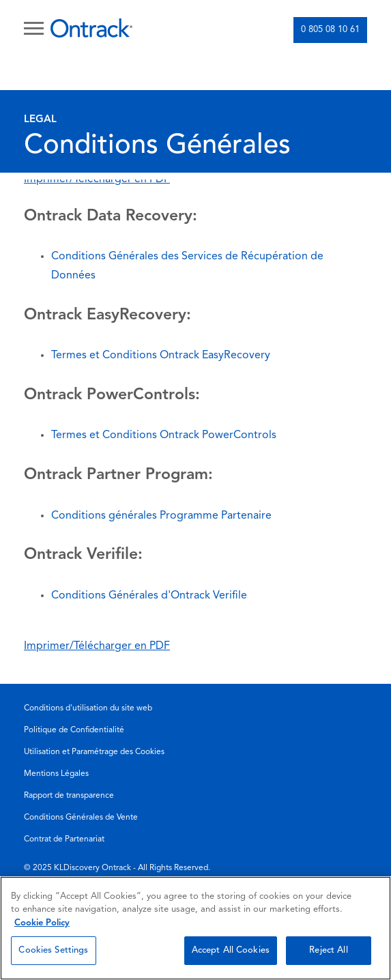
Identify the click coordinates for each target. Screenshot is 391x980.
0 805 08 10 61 (330, 30)
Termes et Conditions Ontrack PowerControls (164, 435)
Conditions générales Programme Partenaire (161, 516)
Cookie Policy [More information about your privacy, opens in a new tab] (42, 923)
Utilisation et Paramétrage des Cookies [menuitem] (94, 752)
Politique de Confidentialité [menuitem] (74, 730)
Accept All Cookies (231, 950)
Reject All (328, 950)
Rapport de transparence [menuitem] (69, 796)
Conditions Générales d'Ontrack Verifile (149, 596)
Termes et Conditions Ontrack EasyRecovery (161, 356)
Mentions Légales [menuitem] (56, 774)
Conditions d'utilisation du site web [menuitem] (88, 708)
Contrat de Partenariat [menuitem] (64, 839)
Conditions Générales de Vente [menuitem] (81, 818)
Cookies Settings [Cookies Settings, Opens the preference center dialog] (53, 950)
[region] (195, 928)
